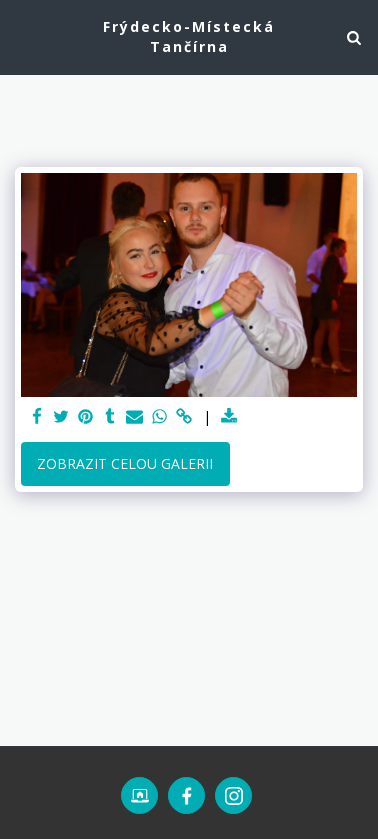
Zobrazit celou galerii (125, 463)
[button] (22, 36)
